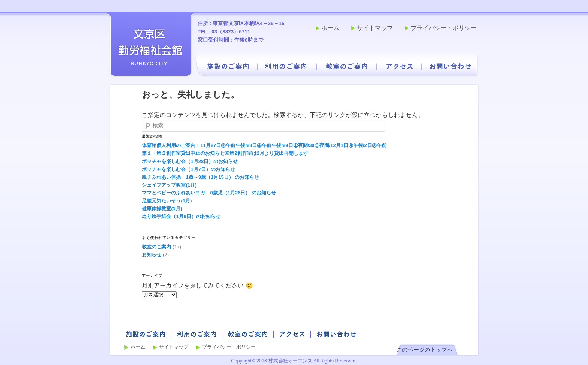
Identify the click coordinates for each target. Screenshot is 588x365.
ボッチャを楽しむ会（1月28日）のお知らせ (190, 161)
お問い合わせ (450, 67)
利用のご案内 (286, 67)
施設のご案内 (228, 67)
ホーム (330, 28)
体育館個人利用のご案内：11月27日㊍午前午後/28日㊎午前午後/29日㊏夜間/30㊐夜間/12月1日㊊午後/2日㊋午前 (264, 145)
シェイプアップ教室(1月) (169, 185)
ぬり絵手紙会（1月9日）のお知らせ (181, 216)
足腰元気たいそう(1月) (167, 201)
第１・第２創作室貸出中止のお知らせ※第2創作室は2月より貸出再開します (225, 153)
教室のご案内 (347, 67)
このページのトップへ (424, 349)
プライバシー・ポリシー (444, 28)
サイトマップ (375, 28)
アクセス (399, 67)
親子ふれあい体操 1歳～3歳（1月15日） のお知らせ (200, 177)
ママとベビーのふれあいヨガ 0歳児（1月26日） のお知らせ (209, 193)
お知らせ (151, 255)
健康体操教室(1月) (162, 209)
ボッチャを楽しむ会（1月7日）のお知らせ (188, 169)
